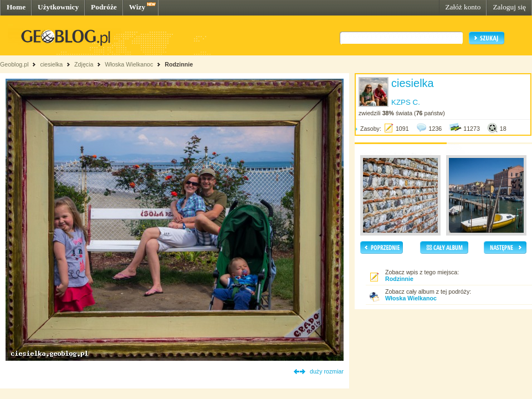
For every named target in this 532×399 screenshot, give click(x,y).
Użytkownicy (58, 7)
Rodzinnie (179, 64)
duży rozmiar (327, 371)
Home (16, 7)
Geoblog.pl (14, 64)
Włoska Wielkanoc (129, 64)
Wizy (137, 7)
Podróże (104, 7)
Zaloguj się (509, 7)
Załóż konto (463, 7)
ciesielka (51, 64)
